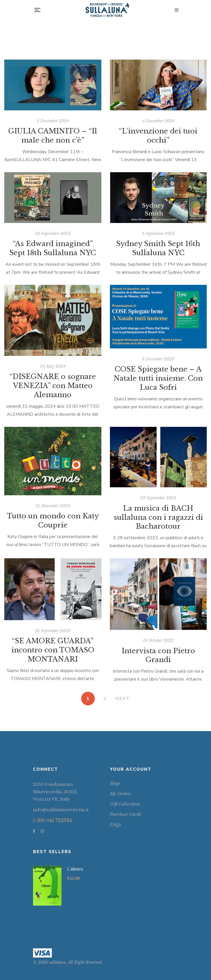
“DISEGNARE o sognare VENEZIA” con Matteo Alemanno (53, 386)
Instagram (177, 10)
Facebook (34, 831)
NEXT (123, 699)
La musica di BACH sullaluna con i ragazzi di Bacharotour (158, 517)
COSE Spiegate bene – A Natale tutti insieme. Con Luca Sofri (158, 378)
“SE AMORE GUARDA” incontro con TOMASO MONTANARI (53, 650)
